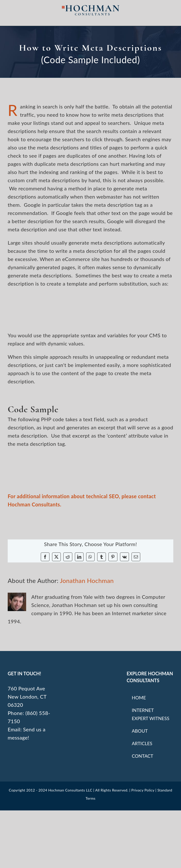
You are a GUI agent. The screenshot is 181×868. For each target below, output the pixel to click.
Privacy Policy (143, 790)
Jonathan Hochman (87, 581)
